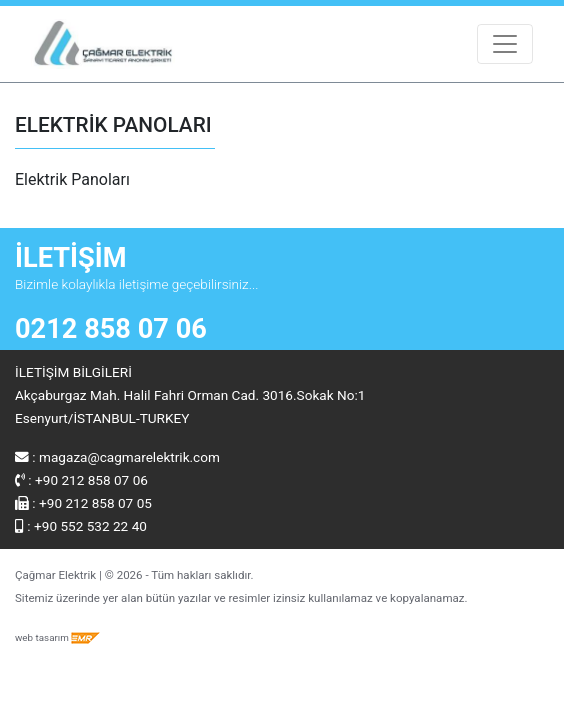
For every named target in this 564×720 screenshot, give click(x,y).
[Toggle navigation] (505, 44)
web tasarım (58, 637)
